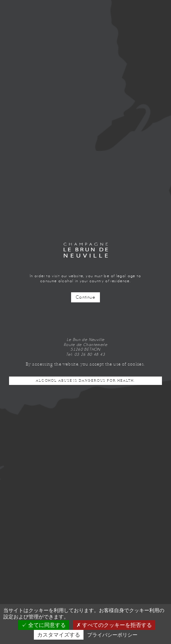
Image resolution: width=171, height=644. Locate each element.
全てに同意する (44, 625)
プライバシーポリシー (112, 635)
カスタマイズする (59, 635)
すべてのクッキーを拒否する (114, 625)
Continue (85, 297)
